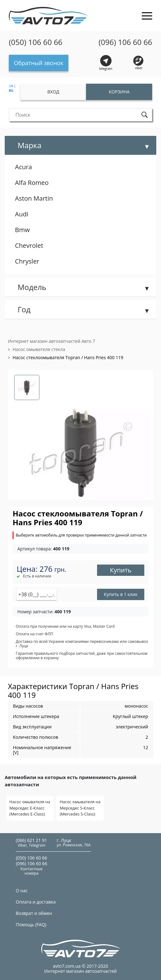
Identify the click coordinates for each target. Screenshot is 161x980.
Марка (29, 145)
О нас (22, 891)
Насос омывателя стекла (39, 349)
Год (24, 309)
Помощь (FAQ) (31, 924)
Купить (121, 570)
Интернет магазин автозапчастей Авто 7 (52, 341)
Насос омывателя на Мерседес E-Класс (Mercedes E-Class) (30, 808)
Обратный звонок (39, 63)
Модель (32, 287)
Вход (53, 92)
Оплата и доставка (36, 902)
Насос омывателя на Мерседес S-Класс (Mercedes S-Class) (80, 808)
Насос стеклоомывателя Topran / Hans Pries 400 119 (68, 357)
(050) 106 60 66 (36, 42)
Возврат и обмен (34, 913)
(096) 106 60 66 (125, 42)
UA (11, 86)
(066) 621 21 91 (31, 840)
